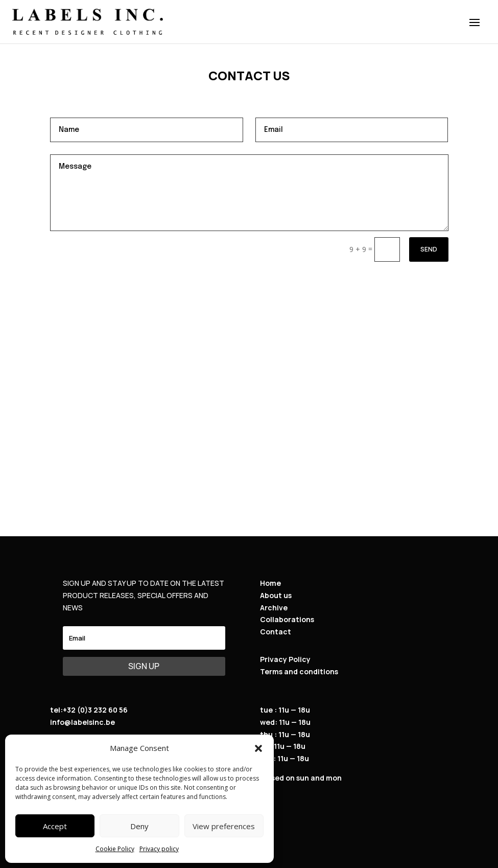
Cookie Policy (115, 849)
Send (429, 249)
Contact (276, 632)
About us (276, 595)
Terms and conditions (299, 671)
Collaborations (287, 619)
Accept (55, 826)
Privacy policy (159, 849)
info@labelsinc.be (82, 722)
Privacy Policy (285, 659)
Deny (139, 826)
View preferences (224, 826)
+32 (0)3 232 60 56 (95, 710)
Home (270, 583)
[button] (258, 748)
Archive (274, 608)
